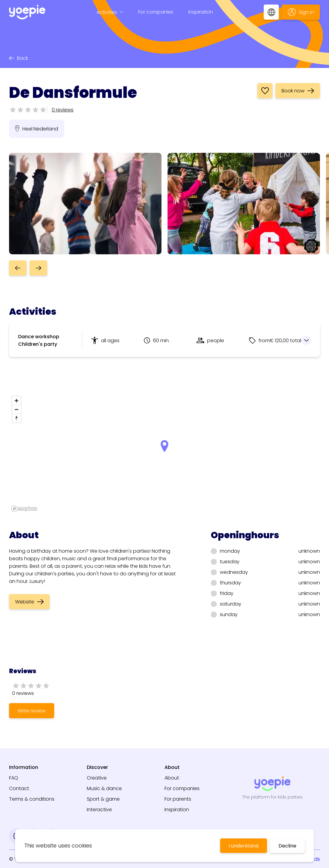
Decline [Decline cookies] (287, 846)
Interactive (99, 810)
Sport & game (103, 799)
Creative (97, 778)
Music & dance (104, 788)
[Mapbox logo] (24, 509)
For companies (156, 12)
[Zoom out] (16, 409)
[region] (164, 454)
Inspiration (201, 12)
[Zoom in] (16, 401)
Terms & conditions (32, 799)
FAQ (14, 778)
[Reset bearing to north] (16, 418)
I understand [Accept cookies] (244, 846)
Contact (19, 788)
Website (29, 602)
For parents (178, 799)
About (172, 778)
